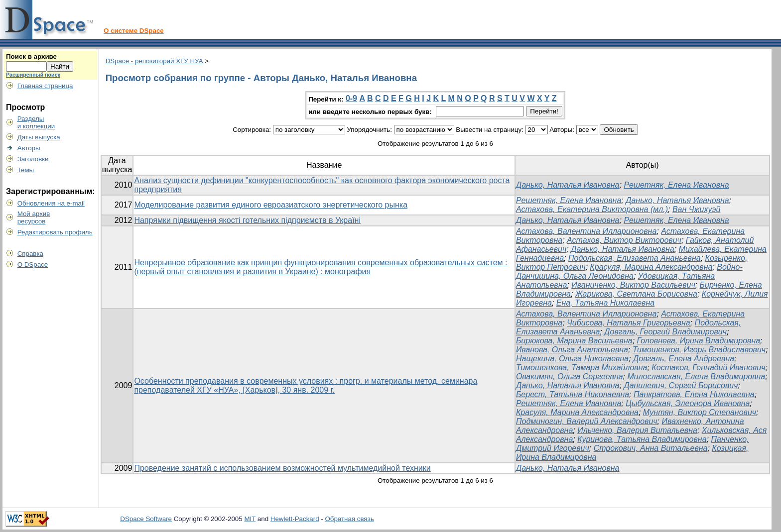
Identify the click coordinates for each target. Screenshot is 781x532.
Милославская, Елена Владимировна (697, 376)
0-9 (351, 98)
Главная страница (45, 86)
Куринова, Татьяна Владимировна (642, 439)
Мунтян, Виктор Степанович (700, 412)
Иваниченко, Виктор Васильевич (633, 285)
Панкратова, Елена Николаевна (694, 394)
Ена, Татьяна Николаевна (605, 303)
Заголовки (33, 159)
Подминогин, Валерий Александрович (587, 421)
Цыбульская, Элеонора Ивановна (688, 403)
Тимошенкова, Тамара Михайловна (582, 368)
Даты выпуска (39, 137)
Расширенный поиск (33, 75)
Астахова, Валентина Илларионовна (586, 231)
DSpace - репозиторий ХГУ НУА (154, 61)
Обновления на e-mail (51, 203)
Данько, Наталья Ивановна (568, 185)
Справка (30, 254)
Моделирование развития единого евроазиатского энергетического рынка (271, 205)
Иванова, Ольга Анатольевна (572, 350)
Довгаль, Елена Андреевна (684, 359)
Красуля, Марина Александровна (651, 267)
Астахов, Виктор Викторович (624, 240)
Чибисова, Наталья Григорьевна (629, 323)
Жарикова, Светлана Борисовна (636, 294)
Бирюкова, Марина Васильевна (574, 341)
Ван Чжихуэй (696, 209)
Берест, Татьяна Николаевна (573, 394)
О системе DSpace (134, 31)
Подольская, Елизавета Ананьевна (635, 258)
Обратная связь (349, 519)
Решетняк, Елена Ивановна (676, 185)
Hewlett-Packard (295, 519)
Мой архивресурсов (34, 217)
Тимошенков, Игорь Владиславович (699, 350)
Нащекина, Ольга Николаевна (572, 359)
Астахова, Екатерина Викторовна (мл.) (592, 209)
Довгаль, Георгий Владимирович (665, 332)
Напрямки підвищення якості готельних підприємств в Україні (247, 220)
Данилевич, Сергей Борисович (681, 385)
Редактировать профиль (55, 232)
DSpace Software (146, 519)
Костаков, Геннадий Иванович (708, 368)
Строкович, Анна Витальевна (651, 448)
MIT (250, 519)
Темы (26, 170)
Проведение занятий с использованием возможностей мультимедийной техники (282, 468)
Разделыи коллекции (36, 122)
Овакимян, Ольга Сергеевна (570, 376)
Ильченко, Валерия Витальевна (637, 430)
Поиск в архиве (31, 56)
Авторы (29, 148)
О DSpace (33, 265)
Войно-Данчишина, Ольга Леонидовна (629, 271)
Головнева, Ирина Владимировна (699, 341)
